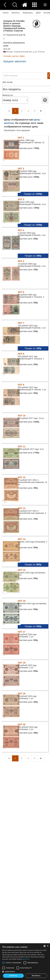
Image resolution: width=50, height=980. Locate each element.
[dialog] (25, 962)
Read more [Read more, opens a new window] (26, 959)
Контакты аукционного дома (14, 44)
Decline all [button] (36, 976)
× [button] (48, 946)
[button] (25, 972)
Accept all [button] (13, 976)
